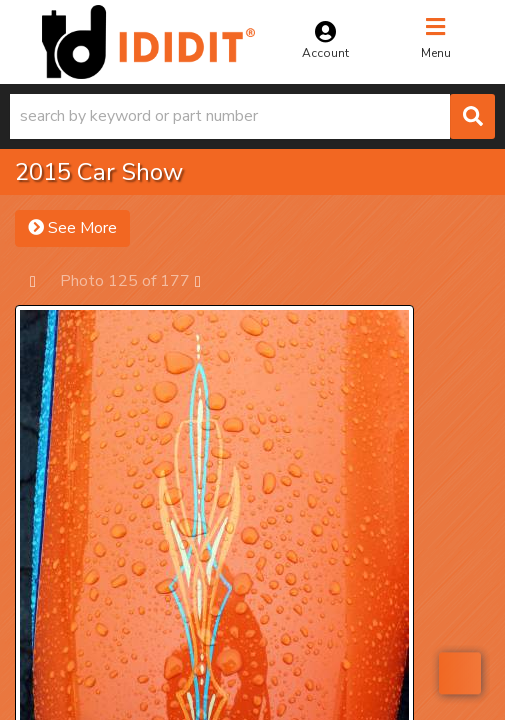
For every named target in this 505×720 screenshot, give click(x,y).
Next (207, 280)
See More (72, 228)
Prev (42, 280)
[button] (252, 116)
